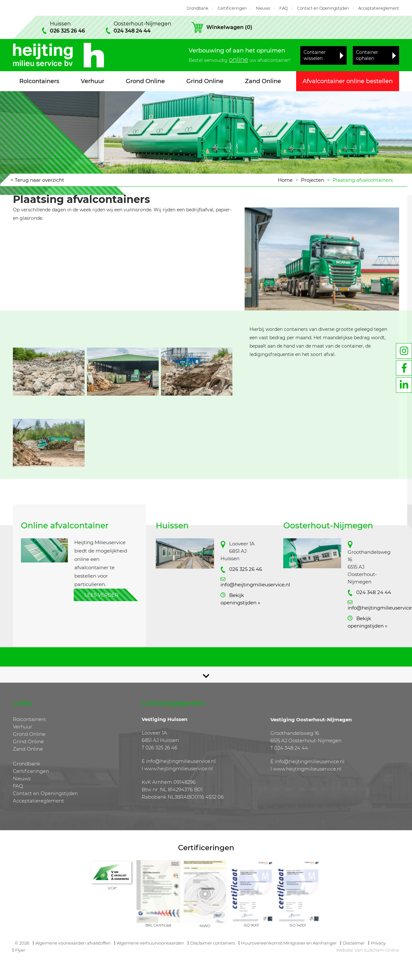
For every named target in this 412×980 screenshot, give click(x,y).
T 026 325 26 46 (159, 748)
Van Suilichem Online (377, 950)
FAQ (284, 8)
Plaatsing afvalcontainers (363, 180)
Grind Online (205, 81)
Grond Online (145, 81)
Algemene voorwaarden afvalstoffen (73, 943)
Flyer (20, 950)
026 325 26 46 (246, 569)
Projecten (313, 180)
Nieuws (263, 8)
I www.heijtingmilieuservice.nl (177, 769)
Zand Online (263, 81)
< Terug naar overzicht (37, 180)
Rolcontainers (39, 81)
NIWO (205, 926)
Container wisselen (315, 55)
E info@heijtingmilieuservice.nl (179, 761)
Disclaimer (354, 943)
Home (285, 180)
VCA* (112, 888)
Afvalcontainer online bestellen (348, 81)
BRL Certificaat (158, 925)
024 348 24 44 (374, 592)
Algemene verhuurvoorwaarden (150, 943)
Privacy (378, 943)
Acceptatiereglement (379, 8)
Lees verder (101, 595)
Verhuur (93, 81)
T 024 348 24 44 (289, 748)
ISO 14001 (298, 925)
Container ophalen (367, 55)
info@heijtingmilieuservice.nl (255, 585)
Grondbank (197, 8)
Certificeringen (232, 8)
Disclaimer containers (213, 943)
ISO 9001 (251, 925)
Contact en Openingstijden (323, 8)
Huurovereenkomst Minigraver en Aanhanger (289, 943)
